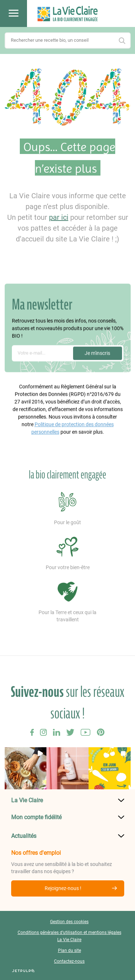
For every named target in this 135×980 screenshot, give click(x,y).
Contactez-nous (69, 961)
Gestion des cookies (69, 922)
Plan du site (69, 950)
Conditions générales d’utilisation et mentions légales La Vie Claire (69, 936)
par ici (59, 217)
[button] (26, 768)
